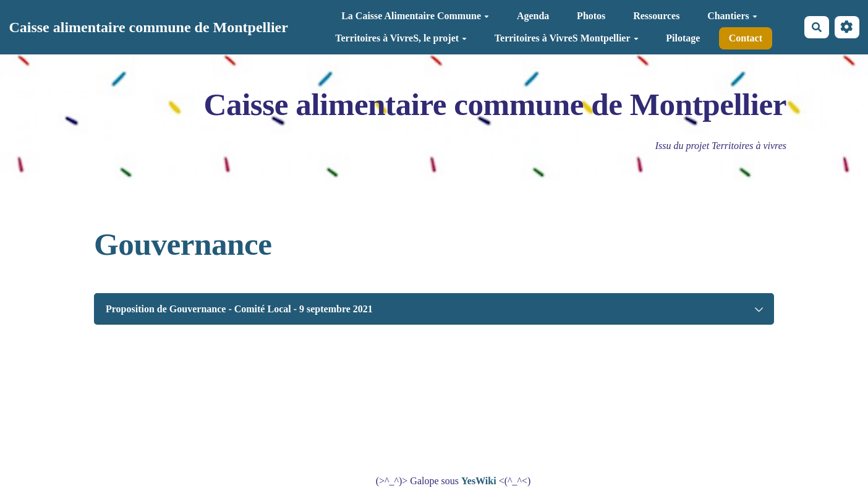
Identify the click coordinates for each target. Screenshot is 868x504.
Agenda (533, 16)
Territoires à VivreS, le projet (401, 38)
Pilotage (683, 38)
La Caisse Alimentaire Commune (415, 16)
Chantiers (732, 16)
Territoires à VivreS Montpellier (567, 38)
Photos (591, 16)
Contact (746, 38)
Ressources (656, 16)
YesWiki (479, 481)
